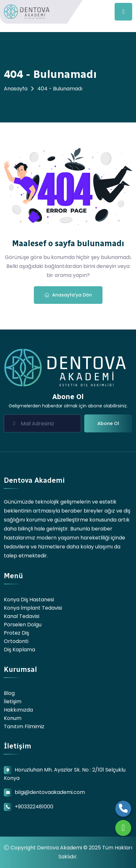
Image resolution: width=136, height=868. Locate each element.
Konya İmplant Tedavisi (33, 608)
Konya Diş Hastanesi (29, 600)
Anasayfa (16, 89)
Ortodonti (16, 641)
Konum (13, 718)
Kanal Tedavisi (22, 616)
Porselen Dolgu (23, 625)
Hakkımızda (18, 710)
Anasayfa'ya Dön (68, 295)
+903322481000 (34, 807)
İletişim (13, 701)
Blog (9, 693)
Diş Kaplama (19, 650)
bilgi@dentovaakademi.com (50, 792)
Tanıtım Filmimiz (24, 726)
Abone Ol (108, 423)
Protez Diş (16, 633)
